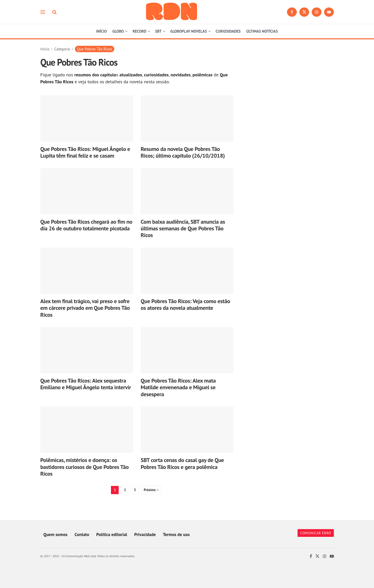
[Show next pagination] (151, 490)
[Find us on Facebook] (292, 12)
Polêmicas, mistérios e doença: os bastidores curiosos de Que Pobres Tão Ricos (85, 467)
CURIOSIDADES (228, 31)
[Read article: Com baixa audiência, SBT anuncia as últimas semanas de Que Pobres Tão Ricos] (187, 191)
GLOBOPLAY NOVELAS (189, 31)
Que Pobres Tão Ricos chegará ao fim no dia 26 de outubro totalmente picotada (86, 225)
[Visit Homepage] (172, 12)
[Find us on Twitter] (304, 12)
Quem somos (55, 535)
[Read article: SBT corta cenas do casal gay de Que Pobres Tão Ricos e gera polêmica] (187, 430)
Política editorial (112, 535)
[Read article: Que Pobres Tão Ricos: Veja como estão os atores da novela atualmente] (187, 271)
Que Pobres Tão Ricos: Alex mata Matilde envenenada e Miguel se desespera (178, 387)
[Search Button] (54, 12)
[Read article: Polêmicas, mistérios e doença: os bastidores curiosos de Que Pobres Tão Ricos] (87, 430)
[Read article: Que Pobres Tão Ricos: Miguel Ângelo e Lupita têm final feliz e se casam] (87, 119)
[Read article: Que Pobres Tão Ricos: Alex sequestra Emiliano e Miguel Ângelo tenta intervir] (87, 350)
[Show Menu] (43, 12)
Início (45, 49)
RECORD (140, 31)
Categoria (62, 49)
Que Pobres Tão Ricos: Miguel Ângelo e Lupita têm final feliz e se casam (85, 152)
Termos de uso (176, 535)
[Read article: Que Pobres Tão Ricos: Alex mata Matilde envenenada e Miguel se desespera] (187, 350)
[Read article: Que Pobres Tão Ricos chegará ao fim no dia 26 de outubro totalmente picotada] (87, 191)
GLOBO (118, 31)
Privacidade (145, 535)
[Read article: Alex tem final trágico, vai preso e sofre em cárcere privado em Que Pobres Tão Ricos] (87, 271)
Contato (82, 535)
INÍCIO (102, 31)
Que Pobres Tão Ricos (95, 49)
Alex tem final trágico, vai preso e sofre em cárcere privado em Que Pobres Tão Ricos (85, 308)
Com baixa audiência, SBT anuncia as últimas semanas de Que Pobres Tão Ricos (183, 228)
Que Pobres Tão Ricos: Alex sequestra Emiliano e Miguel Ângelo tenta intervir (86, 384)
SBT (158, 31)
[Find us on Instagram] (317, 12)
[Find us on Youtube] (329, 12)
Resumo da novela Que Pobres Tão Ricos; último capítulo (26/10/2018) (183, 152)
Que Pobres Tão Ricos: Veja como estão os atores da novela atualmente (185, 304)
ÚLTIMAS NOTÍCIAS (262, 31)
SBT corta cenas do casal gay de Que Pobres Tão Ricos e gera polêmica (182, 463)
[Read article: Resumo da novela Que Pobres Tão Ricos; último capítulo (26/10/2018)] (187, 119)
